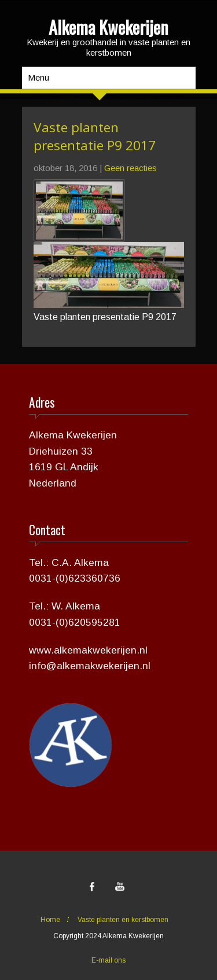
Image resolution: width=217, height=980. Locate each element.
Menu (38, 77)
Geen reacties (130, 168)
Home (50, 920)
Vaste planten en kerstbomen (123, 920)
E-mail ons (108, 960)
